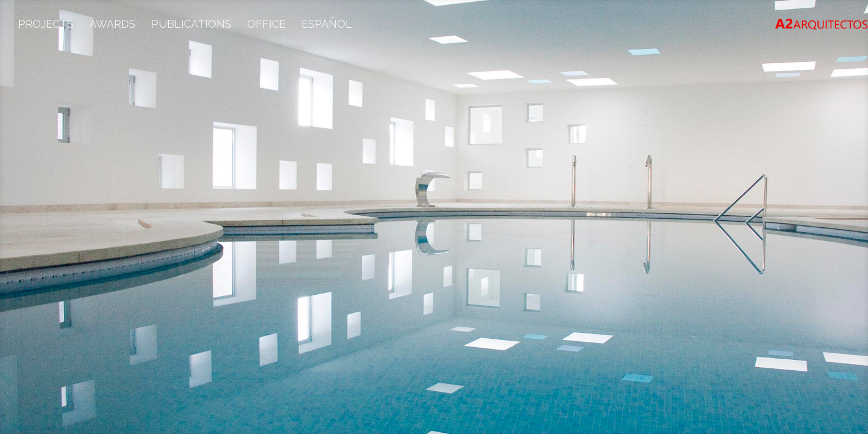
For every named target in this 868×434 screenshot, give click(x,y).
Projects (46, 25)
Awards (112, 25)
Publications (191, 25)
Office (266, 25)
